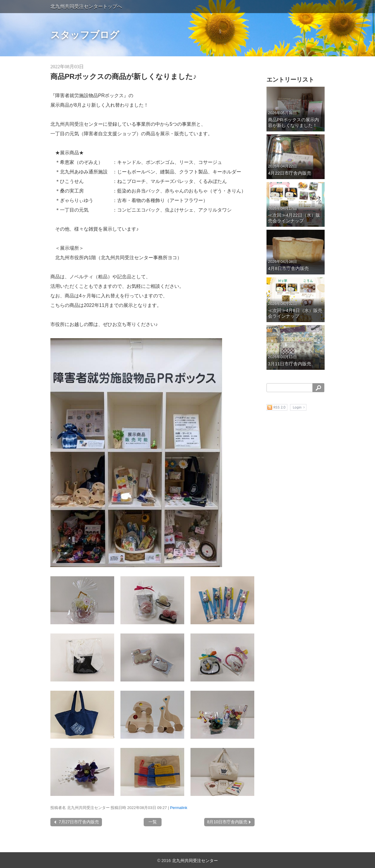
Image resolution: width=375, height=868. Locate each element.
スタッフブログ (85, 35)
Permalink (179, 808)
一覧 (153, 822)
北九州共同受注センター (195, 861)
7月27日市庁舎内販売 (76, 822)
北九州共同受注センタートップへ (86, 6)
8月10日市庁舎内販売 (229, 822)
